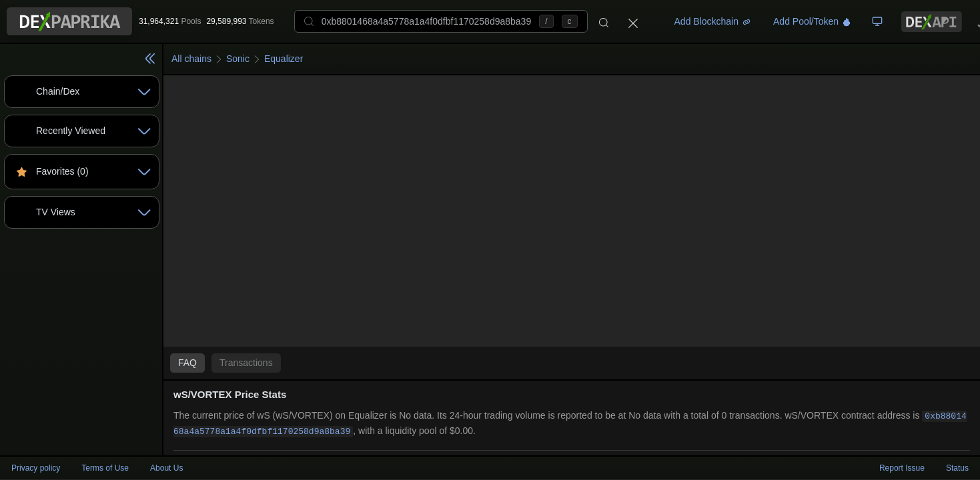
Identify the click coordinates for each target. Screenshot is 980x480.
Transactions (246, 363)
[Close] (633, 21)
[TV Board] (877, 21)
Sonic (238, 59)
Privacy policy (36, 468)
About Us (166, 468)
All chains (191, 59)
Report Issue (902, 468)
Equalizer (284, 59)
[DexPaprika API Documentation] (932, 22)
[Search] (604, 21)
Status (957, 468)
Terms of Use (105, 468)
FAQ (187, 363)
